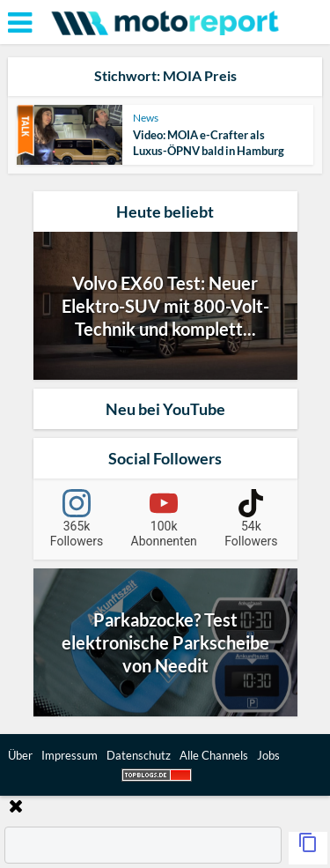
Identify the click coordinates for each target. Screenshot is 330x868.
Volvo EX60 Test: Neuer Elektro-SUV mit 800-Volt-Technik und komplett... (165, 306)
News (146, 118)
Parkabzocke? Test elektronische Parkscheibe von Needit (165, 642)
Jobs (268, 755)
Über (20, 755)
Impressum (70, 755)
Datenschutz (139, 755)
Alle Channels (214, 755)
